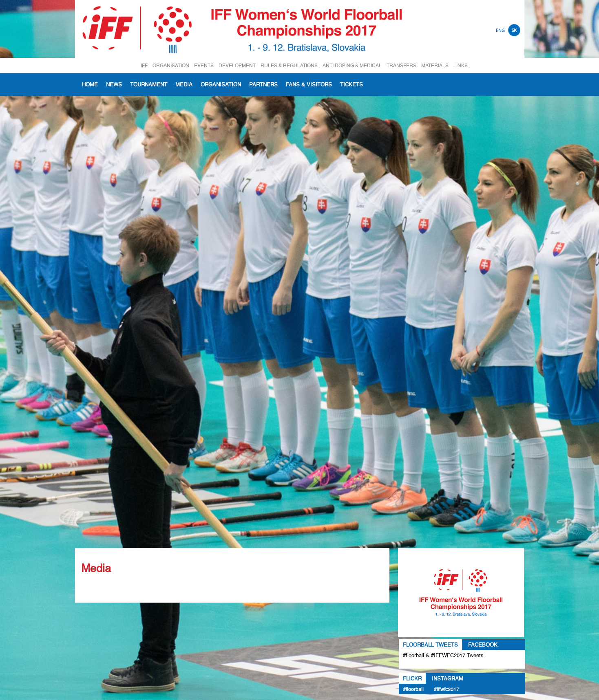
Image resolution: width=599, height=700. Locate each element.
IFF (144, 65)
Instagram (448, 678)
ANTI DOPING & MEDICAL (352, 65)
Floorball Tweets (430, 645)
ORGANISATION (171, 65)
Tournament (149, 84)
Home (90, 84)
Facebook (483, 645)
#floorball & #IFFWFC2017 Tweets (443, 655)
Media (184, 84)
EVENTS (204, 65)
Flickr (412, 678)
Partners (263, 84)
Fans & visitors (309, 84)
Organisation (221, 84)
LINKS (461, 65)
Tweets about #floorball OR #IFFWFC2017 (461, 665)
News (114, 84)
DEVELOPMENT (237, 65)
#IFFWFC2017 (446, 689)
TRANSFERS (401, 65)
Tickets (351, 84)
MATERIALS (435, 65)
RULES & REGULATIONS (289, 65)
